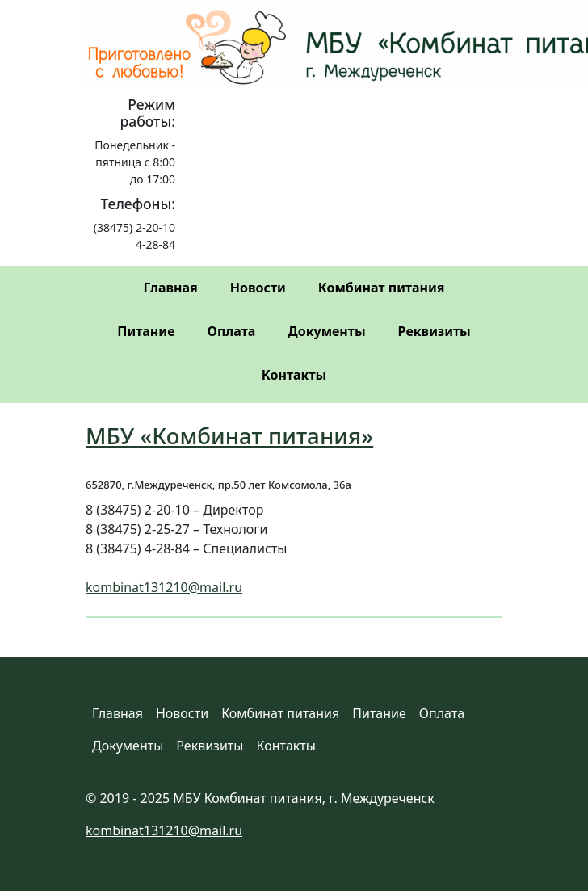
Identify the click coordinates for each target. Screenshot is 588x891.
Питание (146, 331)
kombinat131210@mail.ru (164, 587)
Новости (258, 288)
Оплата (231, 331)
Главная (170, 288)
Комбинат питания (382, 288)
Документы (326, 331)
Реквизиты (435, 331)
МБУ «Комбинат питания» (229, 435)
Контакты (294, 375)
